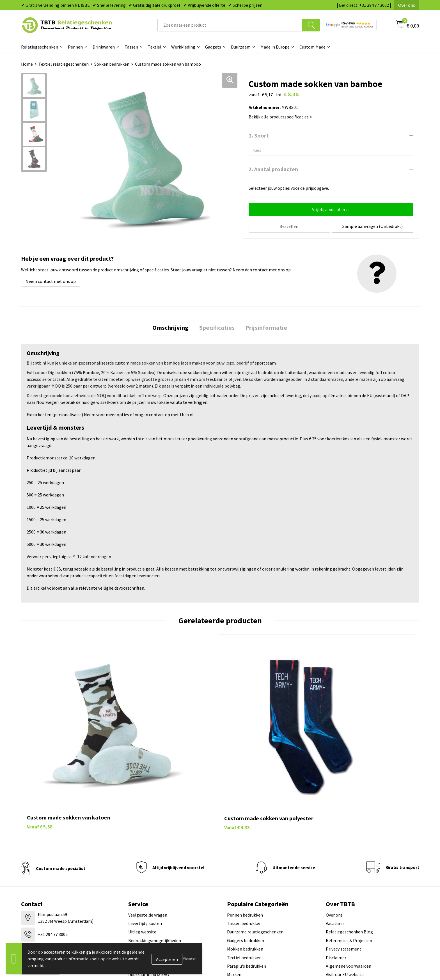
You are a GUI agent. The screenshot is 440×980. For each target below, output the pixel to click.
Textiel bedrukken (244, 885)
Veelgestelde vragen (148, 843)
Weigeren (190, 959)
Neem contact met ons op (51, 281)
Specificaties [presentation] (217, 328)
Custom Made (312, 47)
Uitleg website (142, 860)
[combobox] (230, 25)
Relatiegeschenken (40, 47)
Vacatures (335, 851)
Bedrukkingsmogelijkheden (155, 868)
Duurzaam (241, 47)
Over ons (407, 5)
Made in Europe (275, 47)
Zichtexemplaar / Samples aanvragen (164, 894)
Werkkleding (183, 47)
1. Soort (259, 135)
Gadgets (213, 47)
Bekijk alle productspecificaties (280, 117)
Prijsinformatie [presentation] (264, 328)
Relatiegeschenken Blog (349, 860)
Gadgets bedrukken (246, 868)
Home (27, 64)
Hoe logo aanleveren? (149, 885)
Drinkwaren (104, 47)
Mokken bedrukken (245, 877)
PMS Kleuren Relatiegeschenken (159, 877)
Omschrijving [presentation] (173, 328)
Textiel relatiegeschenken (64, 64)
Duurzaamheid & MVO (149, 903)
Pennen (75, 47)
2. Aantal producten (273, 169)
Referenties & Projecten (349, 868)
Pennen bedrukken (245, 843)
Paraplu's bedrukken (247, 894)
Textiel (155, 47)
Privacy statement (344, 877)
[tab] (173, 328)
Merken (234, 903)
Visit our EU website (345, 903)
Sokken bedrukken (112, 64)
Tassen (131, 47)
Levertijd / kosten (145, 851)
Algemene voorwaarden (349, 894)
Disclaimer (336, 885)
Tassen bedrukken (244, 851)
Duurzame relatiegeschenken (255, 860)
